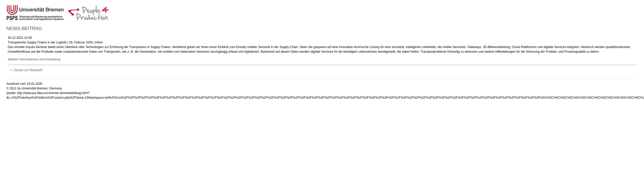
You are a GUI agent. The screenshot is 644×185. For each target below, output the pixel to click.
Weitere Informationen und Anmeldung (34, 59)
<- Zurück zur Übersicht (26, 70)
